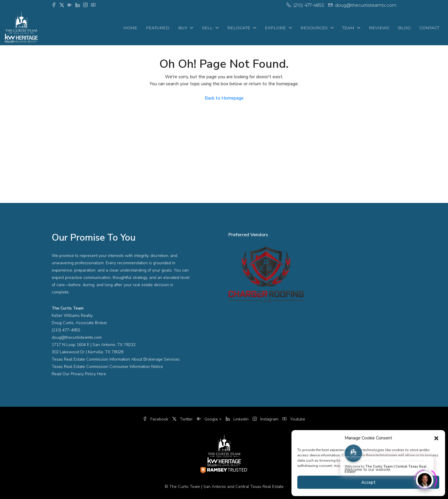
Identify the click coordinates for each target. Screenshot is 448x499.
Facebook (156, 419)
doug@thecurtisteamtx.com (77, 337)
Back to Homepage (224, 98)
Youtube (294, 419)
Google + (210, 419)
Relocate (239, 28)
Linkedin (238, 419)
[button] (436, 438)
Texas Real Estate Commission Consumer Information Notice (107, 367)
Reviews (379, 28)
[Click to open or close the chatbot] (425, 479)
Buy (183, 28)
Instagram (266, 419)
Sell (207, 28)
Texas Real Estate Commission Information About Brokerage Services (116, 359)
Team (348, 28)
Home (130, 28)
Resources (314, 28)
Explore (275, 28)
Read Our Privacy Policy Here (79, 374)
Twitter (183, 419)
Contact (429, 28)
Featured (158, 28)
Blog (404, 28)
